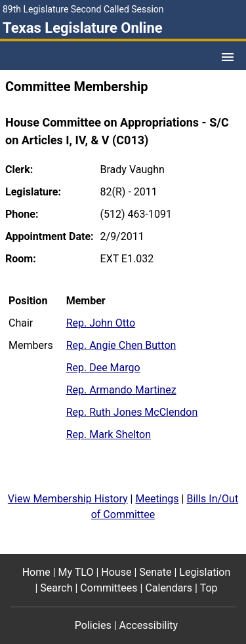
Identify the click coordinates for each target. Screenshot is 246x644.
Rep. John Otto (101, 323)
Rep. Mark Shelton (109, 434)
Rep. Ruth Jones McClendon (132, 412)
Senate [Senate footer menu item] (155, 572)
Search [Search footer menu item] (56, 588)
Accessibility (149, 625)
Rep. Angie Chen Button (121, 345)
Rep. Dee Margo (103, 368)
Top (209, 588)
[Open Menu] (228, 57)
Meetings (157, 499)
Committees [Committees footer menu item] (109, 588)
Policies (93, 625)
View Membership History (68, 499)
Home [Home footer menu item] (36, 572)
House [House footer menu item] (116, 572)
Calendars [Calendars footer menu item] (169, 588)
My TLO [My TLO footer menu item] (76, 572)
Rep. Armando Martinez (121, 390)
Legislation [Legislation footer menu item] (205, 572)
